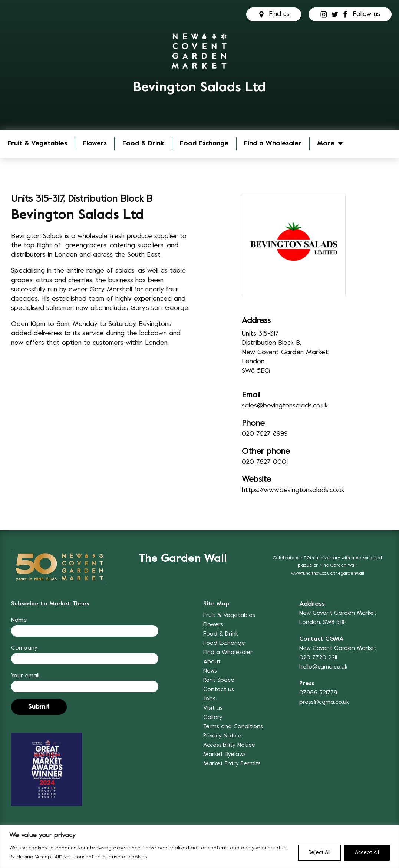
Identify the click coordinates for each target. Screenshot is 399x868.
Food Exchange (204, 144)
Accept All (367, 853)
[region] (199, 846)
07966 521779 (318, 693)
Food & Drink (143, 144)
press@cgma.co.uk (324, 702)
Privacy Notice (222, 736)
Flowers (95, 144)
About (212, 662)
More (326, 144)
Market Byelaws (225, 755)
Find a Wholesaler (273, 144)
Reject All (319, 853)
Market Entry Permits (232, 764)
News (210, 671)
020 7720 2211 (318, 658)
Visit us (213, 708)
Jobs (209, 699)
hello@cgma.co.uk (323, 667)
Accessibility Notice (229, 745)
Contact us (219, 690)
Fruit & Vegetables (37, 144)
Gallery (213, 717)
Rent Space (219, 680)
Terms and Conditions (233, 727)
